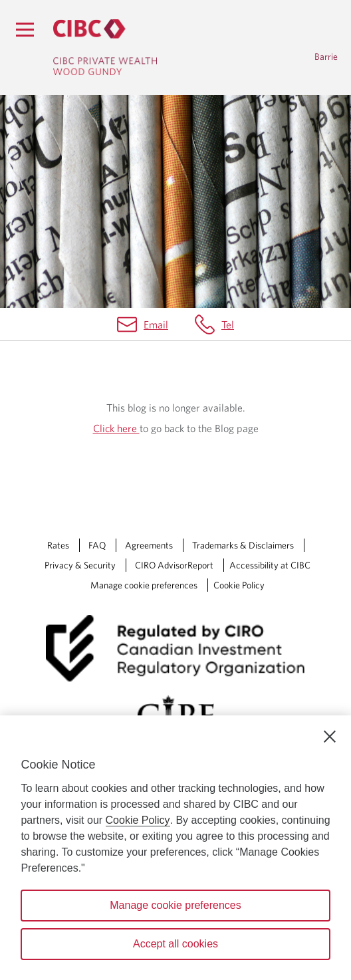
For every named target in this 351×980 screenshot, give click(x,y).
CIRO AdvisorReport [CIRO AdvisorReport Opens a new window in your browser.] (174, 565)
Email (156, 324)
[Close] (330, 737)
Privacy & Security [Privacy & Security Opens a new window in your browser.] (80, 565)
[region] (175, 848)
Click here (116, 428)
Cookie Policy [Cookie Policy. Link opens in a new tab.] (239, 585)
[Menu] (25, 29)
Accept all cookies (175, 944)
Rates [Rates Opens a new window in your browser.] (58, 545)
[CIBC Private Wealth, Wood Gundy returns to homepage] (105, 47)
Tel (228, 324)
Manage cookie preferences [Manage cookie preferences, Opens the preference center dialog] (175, 905)
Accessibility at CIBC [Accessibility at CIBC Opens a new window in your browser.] (270, 565)
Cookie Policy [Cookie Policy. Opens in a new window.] (138, 820)
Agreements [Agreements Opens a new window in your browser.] (149, 545)
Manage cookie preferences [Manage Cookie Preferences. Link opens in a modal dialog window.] (144, 585)
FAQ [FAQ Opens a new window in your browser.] (97, 545)
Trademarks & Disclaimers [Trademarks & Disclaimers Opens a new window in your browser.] (243, 545)
